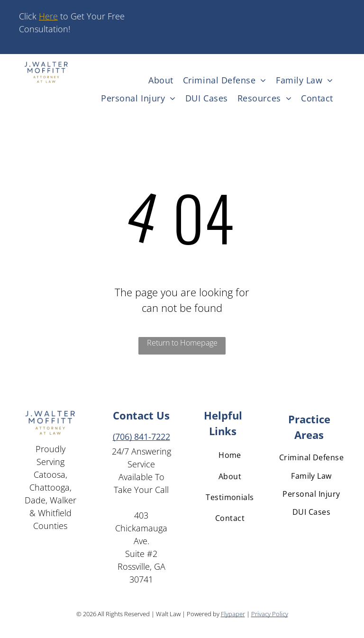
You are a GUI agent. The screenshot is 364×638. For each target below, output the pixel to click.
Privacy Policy (270, 614)
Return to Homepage (182, 343)
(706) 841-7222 (141, 437)
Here (48, 16)
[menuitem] (161, 80)
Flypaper (233, 614)
